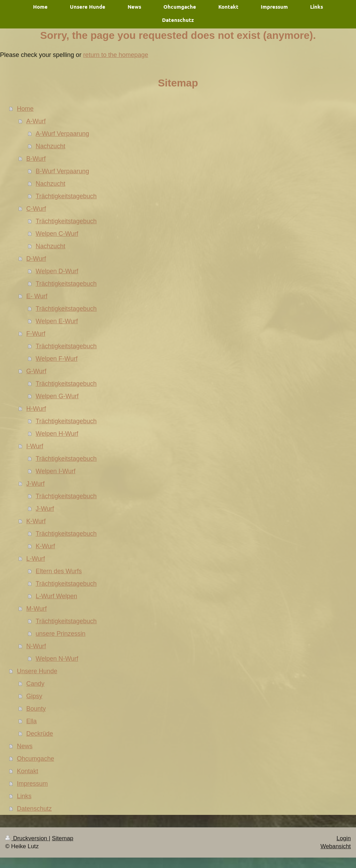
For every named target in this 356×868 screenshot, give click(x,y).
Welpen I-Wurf (56, 471)
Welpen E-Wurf (57, 321)
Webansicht (336, 846)
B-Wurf (36, 159)
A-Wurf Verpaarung (63, 134)
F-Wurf (36, 334)
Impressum (33, 784)
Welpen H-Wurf (57, 434)
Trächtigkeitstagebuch (66, 196)
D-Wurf (36, 259)
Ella (32, 721)
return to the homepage (116, 55)
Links (24, 796)
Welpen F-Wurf (57, 359)
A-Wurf (36, 121)
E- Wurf (37, 296)
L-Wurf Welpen (56, 596)
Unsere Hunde (37, 671)
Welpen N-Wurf (57, 659)
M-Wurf (37, 609)
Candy (35, 684)
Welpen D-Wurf (57, 271)
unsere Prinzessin (61, 634)
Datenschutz (34, 809)
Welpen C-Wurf (57, 234)
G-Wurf (37, 371)
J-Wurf (36, 484)
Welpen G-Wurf (57, 396)
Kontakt (28, 771)
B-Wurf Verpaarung (63, 171)
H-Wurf (36, 409)
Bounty (36, 709)
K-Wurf (36, 521)
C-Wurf (36, 209)
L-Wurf (36, 559)
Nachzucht (51, 146)
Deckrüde (40, 734)
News (25, 746)
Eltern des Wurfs (59, 571)
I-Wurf (35, 446)
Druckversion (27, 838)
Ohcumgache (36, 759)
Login (344, 838)
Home (25, 109)
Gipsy (34, 696)
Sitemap (63, 838)
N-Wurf (36, 646)
